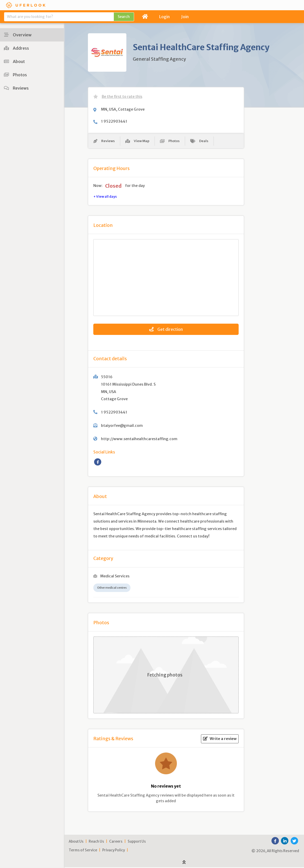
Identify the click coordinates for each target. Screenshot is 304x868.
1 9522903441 (114, 121)
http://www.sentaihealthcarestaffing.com (139, 440)
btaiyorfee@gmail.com (122, 426)
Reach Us (96, 843)
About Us (76, 843)
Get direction (166, 330)
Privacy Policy (114, 851)
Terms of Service (83, 851)
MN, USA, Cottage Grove (123, 109)
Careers (116, 843)
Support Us (137, 843)
